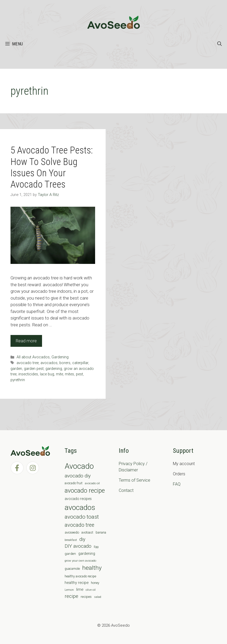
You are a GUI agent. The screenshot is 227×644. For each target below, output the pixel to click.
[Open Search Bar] (220, 44)
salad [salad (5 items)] (98, 597)
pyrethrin (18, 380)
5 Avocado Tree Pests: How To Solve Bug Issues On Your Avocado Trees (52, 167)
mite (60, 374)
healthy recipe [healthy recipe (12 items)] (77, 583)
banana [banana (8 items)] (101, 532)
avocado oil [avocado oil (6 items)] (92, 483)
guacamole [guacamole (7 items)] (72, 569)
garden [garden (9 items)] (70, 554)
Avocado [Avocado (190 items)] (79, 466)
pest (79, 374)
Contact (126, 490)
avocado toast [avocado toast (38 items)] (82, 517)
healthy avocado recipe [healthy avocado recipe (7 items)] (80, 576)
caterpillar (80, 363)
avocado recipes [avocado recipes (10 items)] (78, 499)
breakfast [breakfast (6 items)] (71, 540)
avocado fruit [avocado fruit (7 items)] (74, 483)
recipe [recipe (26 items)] (71, 596)
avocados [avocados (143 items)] (80, 507)
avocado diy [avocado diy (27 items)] (78, 476)
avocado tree (28, 363)
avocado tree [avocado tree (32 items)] (79, 525)
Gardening (60, 357)
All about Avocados (33, 357)
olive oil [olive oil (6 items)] (91, 590)
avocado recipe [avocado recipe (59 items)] (85, 491)
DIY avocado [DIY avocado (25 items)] (78, 546)
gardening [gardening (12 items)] (87, 553)
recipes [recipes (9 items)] (86, 597)
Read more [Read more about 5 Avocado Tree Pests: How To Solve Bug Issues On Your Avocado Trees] (26, 341)
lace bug (47, 374)
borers (65, 363)
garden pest (34, 369)
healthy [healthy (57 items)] (92, 568)
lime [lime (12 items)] (80, 589)
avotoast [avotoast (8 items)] (87, 532)
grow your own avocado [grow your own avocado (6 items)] (80, 561)
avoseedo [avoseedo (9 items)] (72, 532)
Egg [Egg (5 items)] (96, 547)
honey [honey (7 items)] (95, 583)
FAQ (177, 484)
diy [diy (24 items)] (82, 539)
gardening (54, 369)
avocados (49, 363)
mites (69, 374)
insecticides (28, 374)
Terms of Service (135, 480)
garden (16, 369)
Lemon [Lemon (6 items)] (69, 590)
